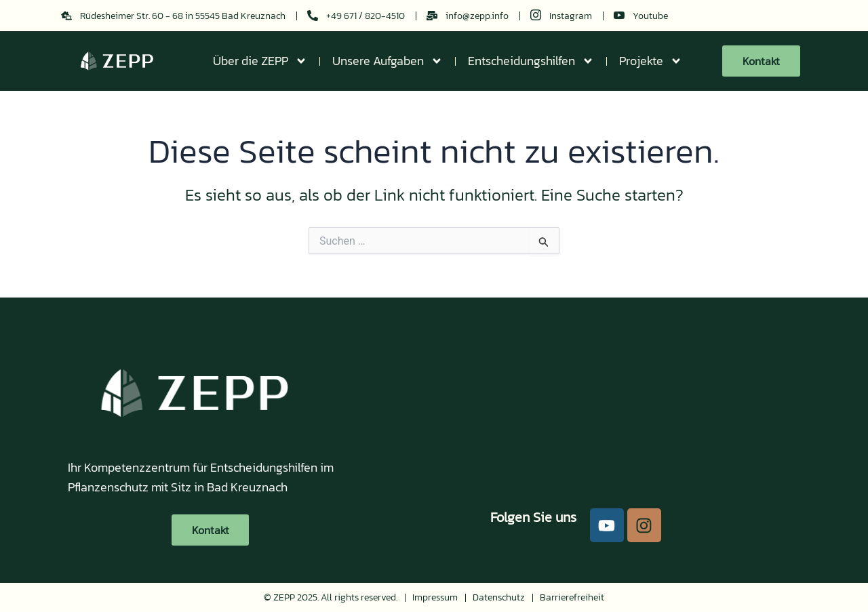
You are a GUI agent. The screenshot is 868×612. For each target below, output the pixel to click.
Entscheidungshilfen (531, 61)
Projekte (651, 61)
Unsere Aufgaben (388, 61)
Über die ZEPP (260, 61)
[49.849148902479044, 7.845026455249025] (583, 406)
